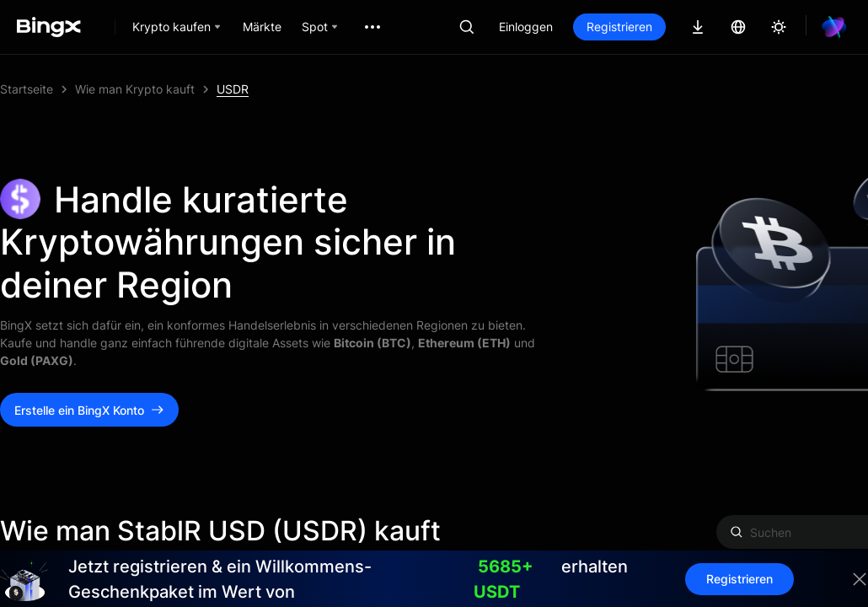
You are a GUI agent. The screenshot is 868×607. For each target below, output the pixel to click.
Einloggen (526, 27)
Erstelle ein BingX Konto (89, 410)
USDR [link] (233, 89)
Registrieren (619, 27)
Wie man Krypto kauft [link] (135, 89)
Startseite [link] (27, 89)
